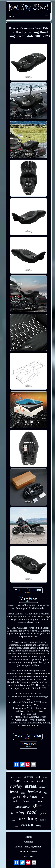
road (32, 812)
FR (31, 857)
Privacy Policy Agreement (29, 847)
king (32, 819)
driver (43, 787)
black (17, 781)
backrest (34, 792)
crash (38, 777)
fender (16, 801)
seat (22, 819)
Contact (29, 842)
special (16, 797)
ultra (33, 782)
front (14, 792)
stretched (29, 777)
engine (13, 820)
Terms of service (28, 852)
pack (23, 793)
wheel (43, 820)
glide (37, 806)
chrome (25, 801)
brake (19, 777)
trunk (40, 781)
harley (16, 786)
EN (26, 857)
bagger (41, 801)
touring (18, 813)
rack (12, 777)
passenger (23, 807)
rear (42, 797)
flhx (33, 802)
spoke (43, 813)
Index (29, 837)
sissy (39, 825)
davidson (30, 797)
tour (26, 781)
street (31, 786)
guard (45, 777)
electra (27, 824)
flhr (46, 793)
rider (17, 826)
